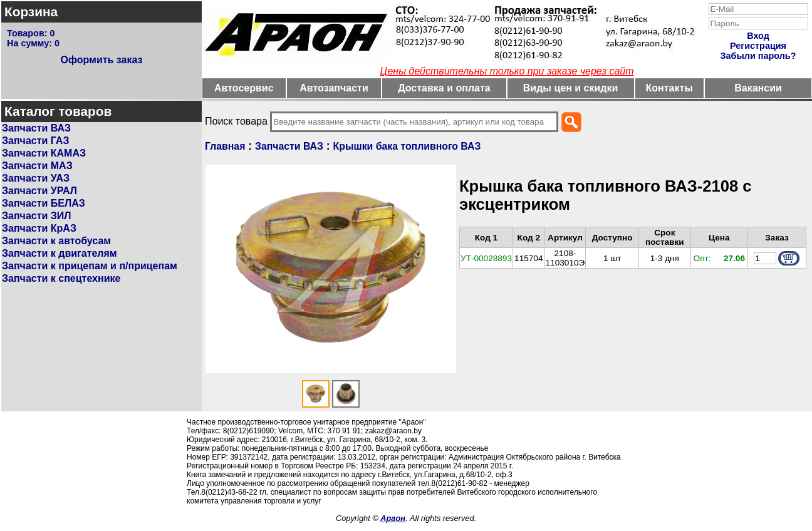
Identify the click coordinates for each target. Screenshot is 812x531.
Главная (225, 146)
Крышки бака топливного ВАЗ (407, 146)
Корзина (31, 12)
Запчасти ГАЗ (35, 141)
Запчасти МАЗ (37, 166)
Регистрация (758, 46)
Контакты (669, 88)
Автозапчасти (334, 88)
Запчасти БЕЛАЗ (44, 203)
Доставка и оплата (444, 88)
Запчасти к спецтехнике (61, 278)
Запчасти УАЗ (36, 178)
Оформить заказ (101, 60)
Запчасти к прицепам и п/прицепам (90, 266)
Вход (758, 36)
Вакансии (758, 88)
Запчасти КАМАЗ (44, 153)
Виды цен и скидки (571, 88)
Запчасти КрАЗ (39, 228)
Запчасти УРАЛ (39, 191)
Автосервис (244, 88)
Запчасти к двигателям (60, 253)
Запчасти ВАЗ (36, 128)
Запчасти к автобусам (56, 241)
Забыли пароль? (758, 56)
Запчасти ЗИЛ (37, 216)
